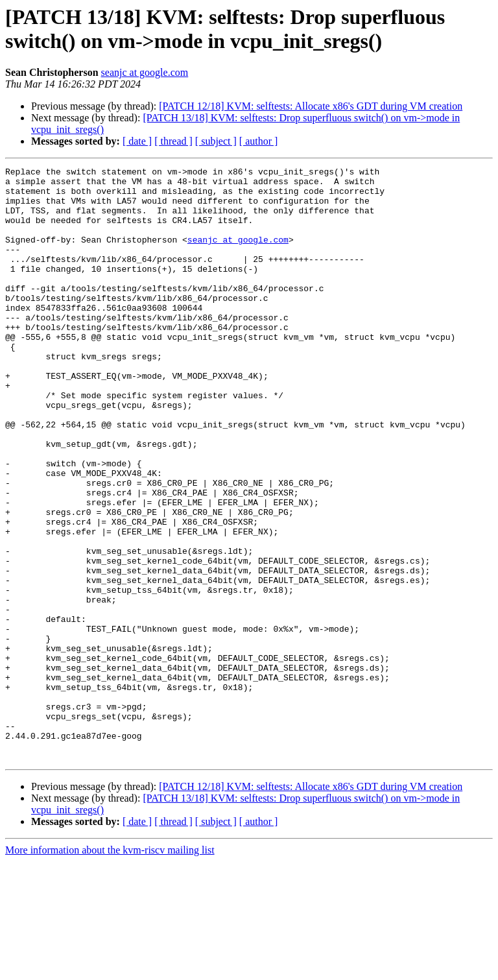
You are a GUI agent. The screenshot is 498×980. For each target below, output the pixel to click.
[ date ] (137, 141)
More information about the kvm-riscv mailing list (110, 969)
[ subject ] (216, 141)
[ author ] (259, 141)
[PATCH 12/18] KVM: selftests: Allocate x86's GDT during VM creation (311, 106)
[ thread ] (173, 141)
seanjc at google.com (145, 72)
